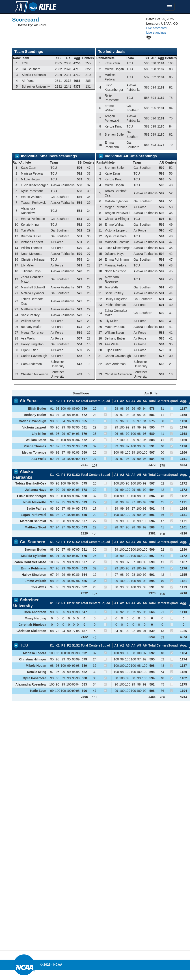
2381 (152, 533)
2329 (84, 533)
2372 (152, 465)
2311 (84, 465)
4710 (183, 533)
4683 (183, 465)
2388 (152, 697)
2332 (84, 593)
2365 (84, 697)
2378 (152, 593)
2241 (152, 637)
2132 (84, 637)
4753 (183, 697)
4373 (183, 637)
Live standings (156, 32)
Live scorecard (156, 28)
